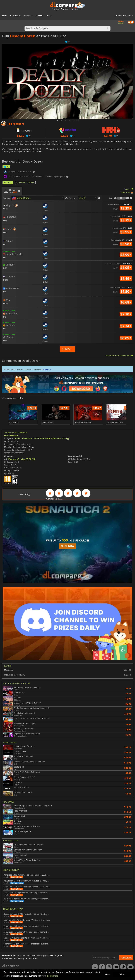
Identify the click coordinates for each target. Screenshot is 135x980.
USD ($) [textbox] (83, 198)
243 (5, 280)
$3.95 (126, 232)
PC (6, 167)
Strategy (66, 438)
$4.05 (126, 268)
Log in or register (122, 15)
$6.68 (126, 302)
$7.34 (126, 326)
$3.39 (126, 208)
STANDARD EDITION (25, 182)
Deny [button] (108, 974)
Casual (36, 438)
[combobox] (38, 198)
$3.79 (126, 220)
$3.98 (126, 244)
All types (8, 182)
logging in (47, 369)
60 (5, 232)
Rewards (39, 15)
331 (5, 209)
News (49, 15)
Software (28, 15)
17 (5, 341)
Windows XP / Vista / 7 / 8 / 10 (21, 459)
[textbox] (22, 198)
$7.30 (126, 314)
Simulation (45, 438)
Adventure (27, 438)
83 (5, 220)
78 (5, 268)
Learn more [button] (53, 976)
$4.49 (126, 278)
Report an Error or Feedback (119, 356)
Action (18, 438)
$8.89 (126, 338)
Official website (11, 436)
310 (5, 304)
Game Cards (15, 15)
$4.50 (126, 291)
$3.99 (126, 255)
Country (7, 198)
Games (4, 15)
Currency (73, 198)
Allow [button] (122, 974)
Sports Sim (56, 438)
